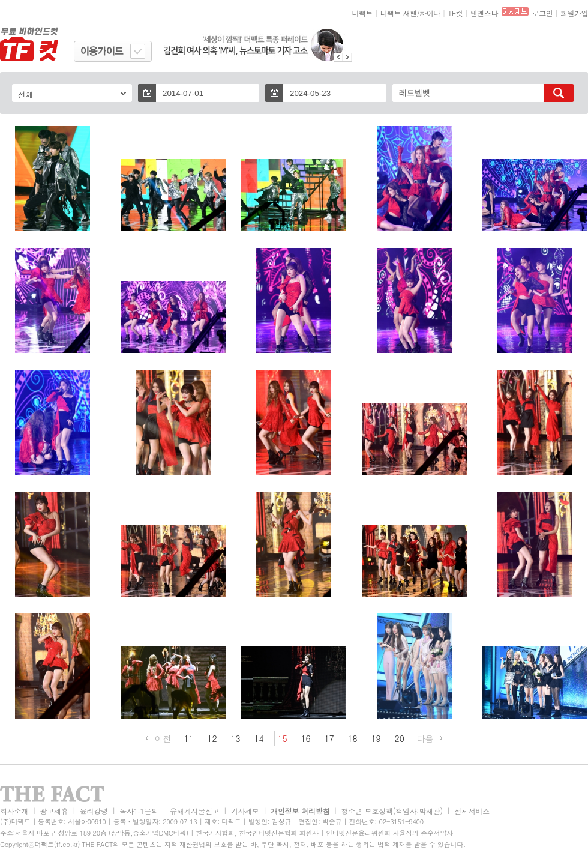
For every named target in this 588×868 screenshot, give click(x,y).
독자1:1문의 (139, 811)
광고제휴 (54, 811)
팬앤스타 (484, 13)
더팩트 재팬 (399, 13)
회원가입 (574, 13)
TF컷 (455, 13)
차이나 (430, 13)
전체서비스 (472, 811)
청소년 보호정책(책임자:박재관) (392, 811)
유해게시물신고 (194, 811)
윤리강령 (94, 811)
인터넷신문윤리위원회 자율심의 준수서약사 (389, 833)
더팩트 (363, 13)
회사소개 (14, 811)
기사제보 (245, 811)
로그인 (543, 13)
